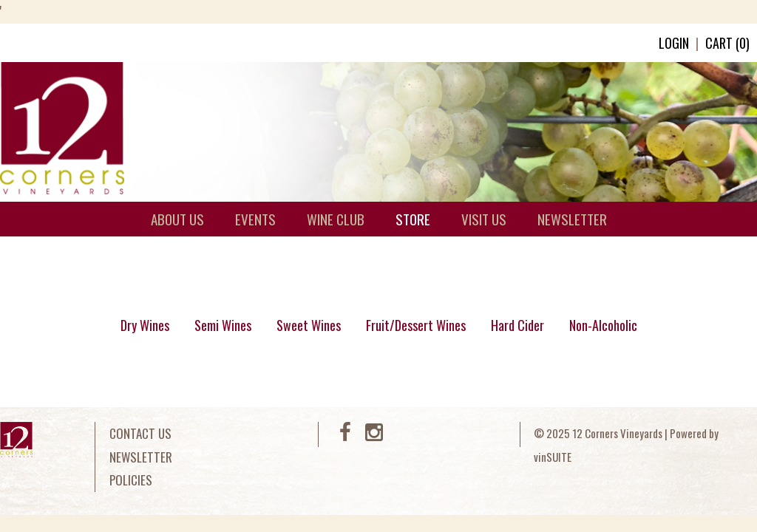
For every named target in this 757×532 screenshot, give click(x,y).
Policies (131, 480)
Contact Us (140, 433)
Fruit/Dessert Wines (416, 325)
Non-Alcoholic (603, 325)
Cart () (727, 43)
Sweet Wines (309, 325)
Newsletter (141, 457)
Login (674, 43)
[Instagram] (374, 435)
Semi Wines (223, 325)
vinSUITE (553, 457)
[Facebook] (345, 435)
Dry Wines (145, 325)
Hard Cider (517, 325)
